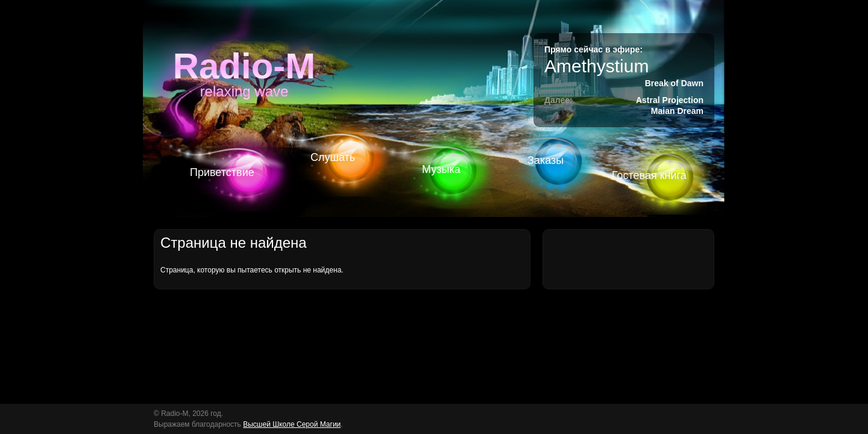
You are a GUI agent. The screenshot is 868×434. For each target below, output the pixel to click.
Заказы (546, 160)
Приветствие (222, 172)
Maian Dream (677, 111)
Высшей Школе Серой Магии (292, 424)
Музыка (441, 169)
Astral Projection (670, 100)
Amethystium (596, 66)
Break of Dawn (674, 83)
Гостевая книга (649, 175)
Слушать (333, 157)
